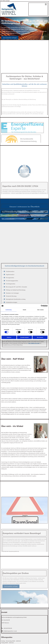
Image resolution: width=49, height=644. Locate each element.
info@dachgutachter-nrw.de (10, 631)
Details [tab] (25, 310)
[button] (10, 38)
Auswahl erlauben (24, 337)
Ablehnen (9, 337)
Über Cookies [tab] (40, 310)
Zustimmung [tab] (9, 310)
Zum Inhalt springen (5, 1)
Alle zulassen (40, 337)
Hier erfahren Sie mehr (34, 343)
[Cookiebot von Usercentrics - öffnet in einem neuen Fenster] (42, 306)
